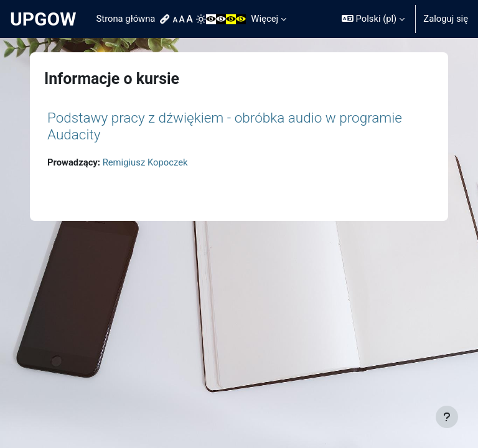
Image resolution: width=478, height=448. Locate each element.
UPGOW (43, 19)
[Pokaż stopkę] (447, 417)
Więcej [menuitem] (265, 19)
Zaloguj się (446, 19)
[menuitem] (166, 19)
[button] (373, 19)
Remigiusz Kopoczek (145, 162)
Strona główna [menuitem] (126, 19)
